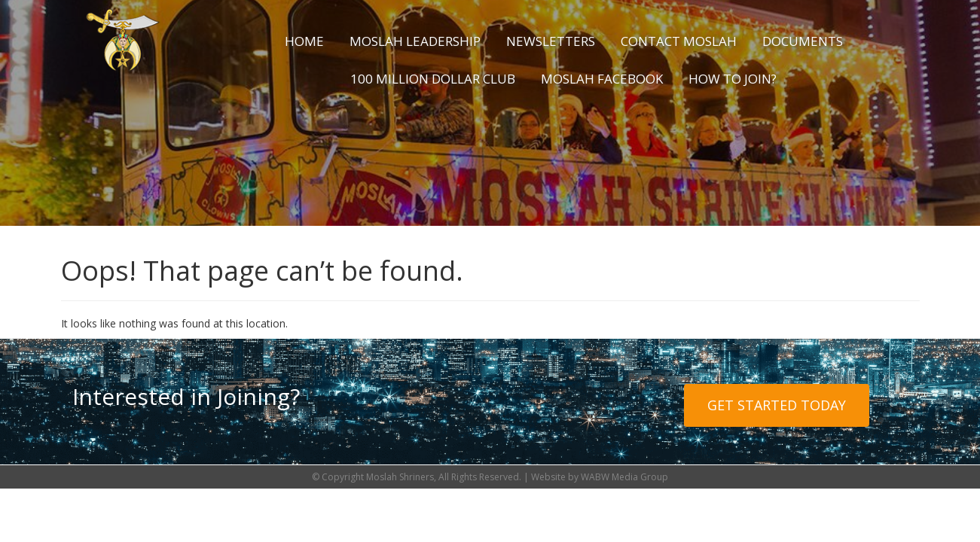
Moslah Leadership (415, 41)
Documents (803, 41)
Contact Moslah (679, 41)
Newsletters (551, 41)
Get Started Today (777, 405)
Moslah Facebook (602, 79)
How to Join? (733, 79)
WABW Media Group (624, 477)
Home (304, 41)
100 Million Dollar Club (433, 79)
